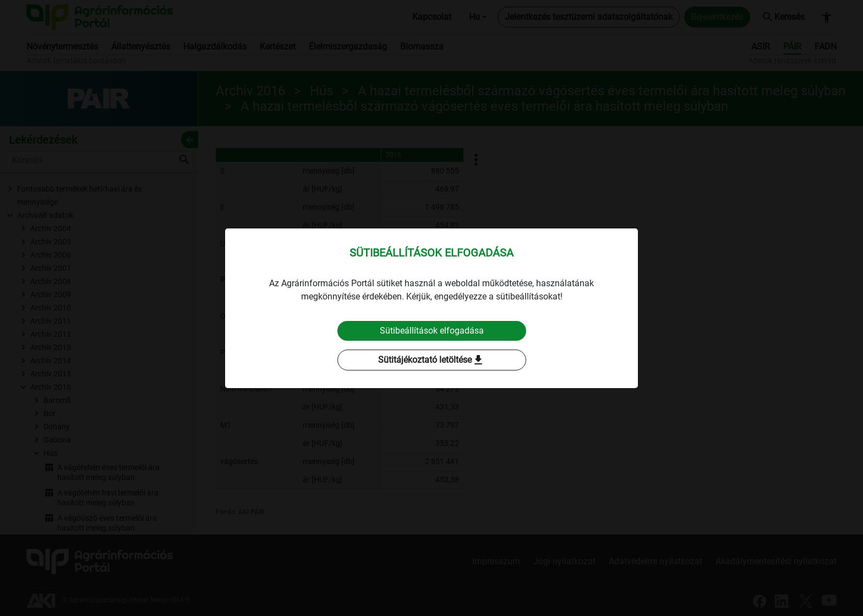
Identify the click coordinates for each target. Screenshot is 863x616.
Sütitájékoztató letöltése (431, 360)
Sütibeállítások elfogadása (432, 331)
